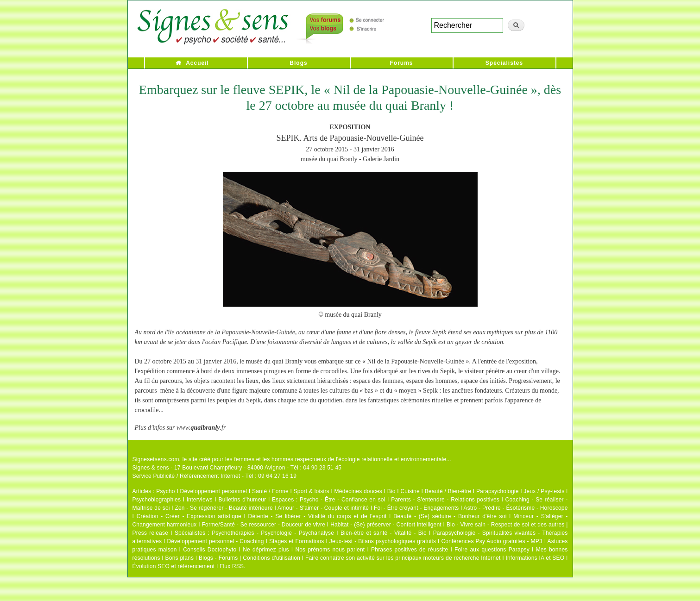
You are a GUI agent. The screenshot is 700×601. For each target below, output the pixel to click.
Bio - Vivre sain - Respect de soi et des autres (506, 525)
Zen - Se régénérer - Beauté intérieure (224, 508)
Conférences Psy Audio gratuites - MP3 (492, 541)
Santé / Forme (270, 491)
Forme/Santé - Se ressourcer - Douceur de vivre (264, 525)
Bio (391, 491)
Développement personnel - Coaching (216, 541)
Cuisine (410, 491)
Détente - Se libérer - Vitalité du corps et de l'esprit (318, 516)
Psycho (166, 491)
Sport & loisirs (312, 491)
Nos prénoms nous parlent (330, 550)
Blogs (298, 63)
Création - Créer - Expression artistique (189, 516)
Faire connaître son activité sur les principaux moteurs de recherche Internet (403, 558)
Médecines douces (358, 491)
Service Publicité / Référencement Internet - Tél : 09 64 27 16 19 (215, 476)
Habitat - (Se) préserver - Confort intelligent (386, 525)
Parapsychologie (498, 491)
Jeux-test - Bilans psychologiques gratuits (383, 541)
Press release (151, 533)
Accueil (197, 63)
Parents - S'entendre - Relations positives (445, 500)
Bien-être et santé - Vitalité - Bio (384, 533)
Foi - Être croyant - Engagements (416, 508)
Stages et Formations (297, 541)
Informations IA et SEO (535, 558)
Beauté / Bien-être (448, 491)
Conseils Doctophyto (210, 550)
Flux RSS (232, 566)
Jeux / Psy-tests (544, 491)
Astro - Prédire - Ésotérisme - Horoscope (515, 508)
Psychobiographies (157, 500)
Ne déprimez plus (266, 550)
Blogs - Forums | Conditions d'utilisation (249, 558)
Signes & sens (151, 468)
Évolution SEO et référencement (174, 566)
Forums (401, 63)
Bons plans (180, 558)
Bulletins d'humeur (242, 500)
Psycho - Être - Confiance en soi (343, 500)
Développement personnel (214, 491)
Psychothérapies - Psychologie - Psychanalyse (273, 533)
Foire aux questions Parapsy (492, 550)
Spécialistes (504, 63)
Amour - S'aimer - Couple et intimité (323, 508)
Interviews (200, 500)
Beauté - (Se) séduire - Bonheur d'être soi (450, 516)
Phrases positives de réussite (410, 550)
